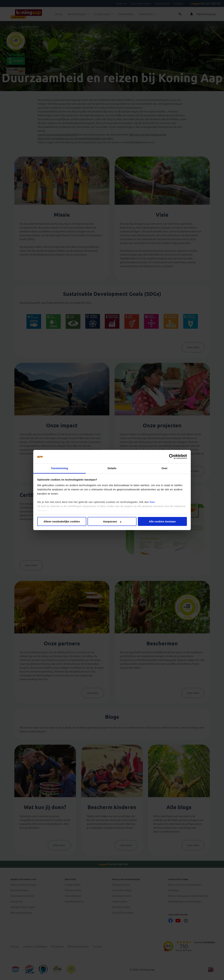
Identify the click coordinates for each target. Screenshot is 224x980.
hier (152, 502)
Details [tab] (112, 468)
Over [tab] (165, 468)
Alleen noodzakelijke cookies (62, 521)
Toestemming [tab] (59, 468)
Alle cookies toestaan (162, 521)
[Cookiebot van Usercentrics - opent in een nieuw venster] (172, 457)
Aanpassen (112, 521)
